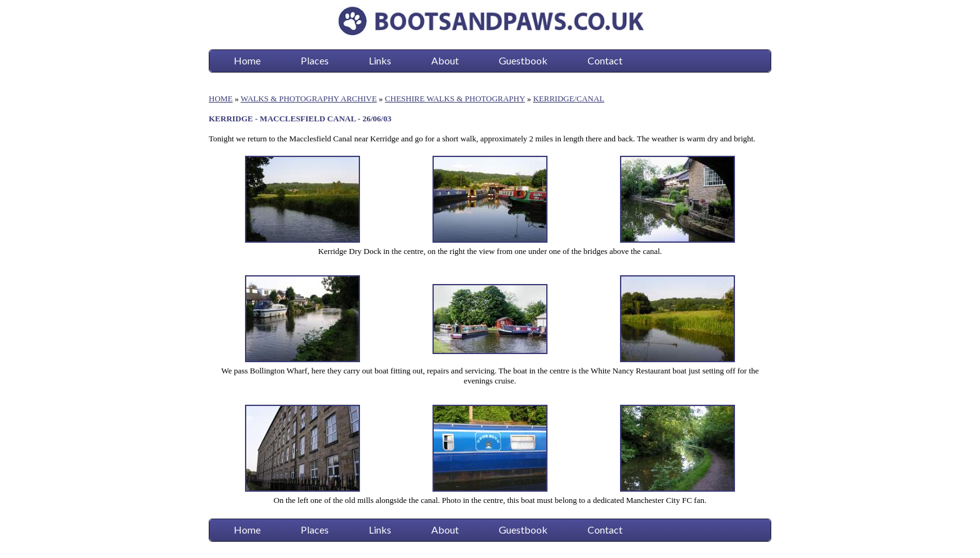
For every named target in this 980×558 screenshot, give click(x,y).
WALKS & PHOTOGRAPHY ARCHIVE (309, 99)
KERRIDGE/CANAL (569, 99)
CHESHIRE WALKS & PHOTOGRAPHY (455, 99)
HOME (221, 99)
